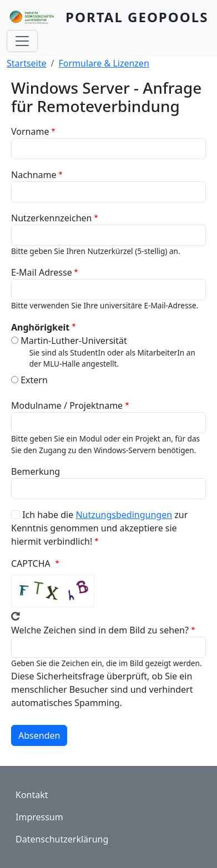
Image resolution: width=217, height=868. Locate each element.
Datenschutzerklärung (62, 839)
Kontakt (32, 795)
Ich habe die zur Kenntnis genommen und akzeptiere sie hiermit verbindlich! (99, 528)
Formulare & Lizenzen (104, 63)
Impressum (39, 817)
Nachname (34, 175)
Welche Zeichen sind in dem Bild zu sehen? (100, 630)
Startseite (27, 63)
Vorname (30, 131)
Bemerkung (36, 471)
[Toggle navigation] (22, 41)
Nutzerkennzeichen (51, 218)
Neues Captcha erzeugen (16, 616)
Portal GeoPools (137, 17)
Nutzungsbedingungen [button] (124, 515)
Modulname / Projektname (67, 405)
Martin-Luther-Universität (74, 341)
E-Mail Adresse (42, 272)
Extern (34, 380)
